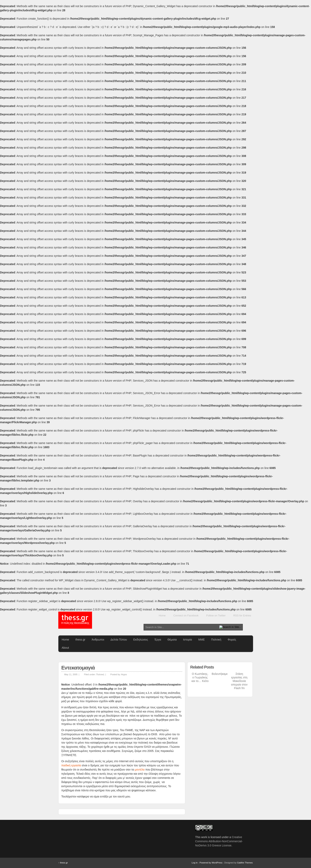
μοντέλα (140, 770)
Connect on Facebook (186, 615)
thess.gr (75, 620)
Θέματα (172, 640)
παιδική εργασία (71, 765)
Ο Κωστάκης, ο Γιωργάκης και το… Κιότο (200, 677)
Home (162, 615)
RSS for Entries (242, 615)
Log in (195, 863)
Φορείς (232, 640)
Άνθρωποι (98, 640)
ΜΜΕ (202, 640)
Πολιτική (216, 640)
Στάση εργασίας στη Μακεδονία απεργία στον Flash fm (239, 681)
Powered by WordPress (211, 863)
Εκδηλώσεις (141, 640)
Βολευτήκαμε (220, 674)
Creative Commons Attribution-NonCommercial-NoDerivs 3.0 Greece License (219, 841)
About (65, 648)
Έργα (158, 640)
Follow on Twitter (216, 615)
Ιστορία (188, 640)
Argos (124, 674)
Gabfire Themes (245, 863)
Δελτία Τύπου (119, 640)
